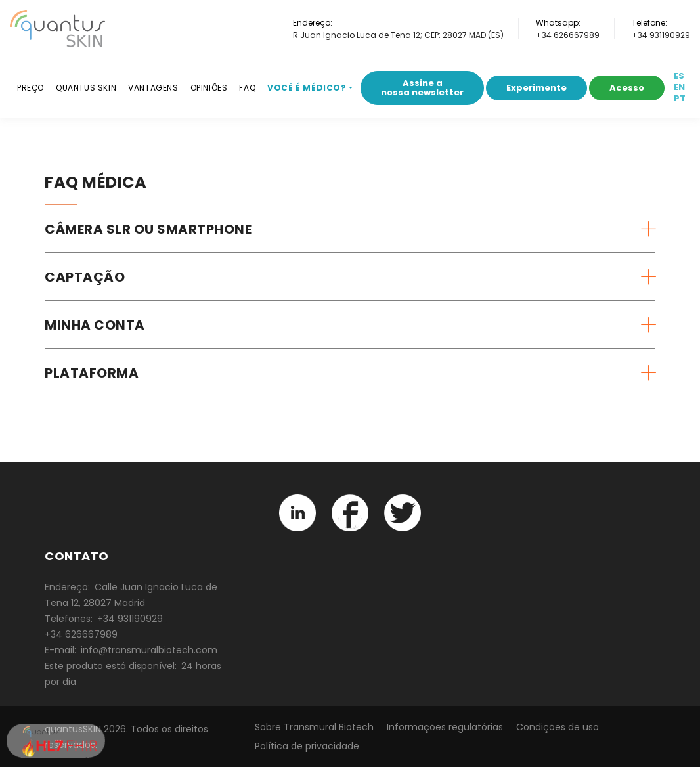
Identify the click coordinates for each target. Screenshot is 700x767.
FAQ (247, 88)
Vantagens (153, 88)
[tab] (350, 229)
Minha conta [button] (95, 325)
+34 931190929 (661, 35)
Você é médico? (307, 88)
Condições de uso (558, 727)
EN (679, 87)
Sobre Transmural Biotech (314, 727)
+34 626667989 (568, 35)
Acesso (627, 88)
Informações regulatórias (445, 727)
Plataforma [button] (92, 373)
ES (679, 76)
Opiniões (209, 88)
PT (680, 99)
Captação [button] (85, 277)
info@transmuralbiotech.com (149, 650)
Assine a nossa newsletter (422, 88)
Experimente (536, 88)
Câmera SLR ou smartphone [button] (148, 229)
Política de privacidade (307, 746)
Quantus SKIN (86, 88)
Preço (31, 88)
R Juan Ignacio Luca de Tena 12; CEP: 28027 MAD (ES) (398, 35)
